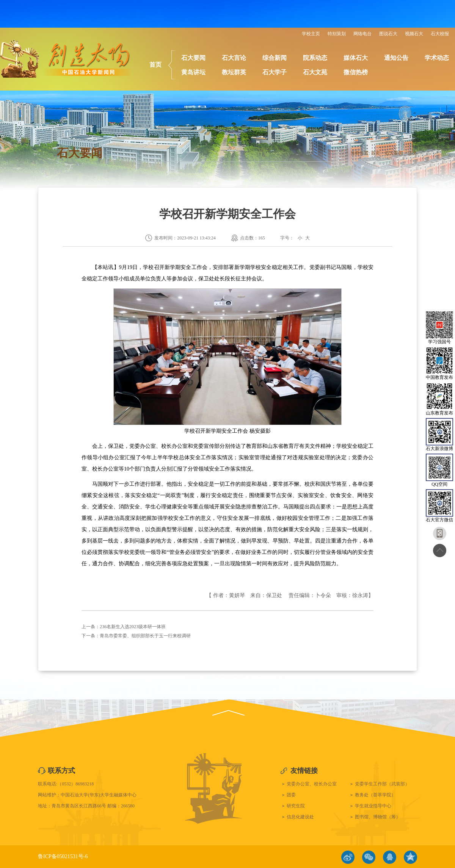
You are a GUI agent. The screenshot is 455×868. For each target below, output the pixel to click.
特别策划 (337, 34)
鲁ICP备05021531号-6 (63, 856)
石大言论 (234, 58)
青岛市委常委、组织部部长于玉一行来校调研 (145, 636)
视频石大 (414, 34)
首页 (155, 65)
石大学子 (275, 72)
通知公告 (396, 58)
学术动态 (437, 58)
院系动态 (315, 58)
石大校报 (440, 34)
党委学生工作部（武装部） (382, 784)
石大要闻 (193, 58)
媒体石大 (356, 58)
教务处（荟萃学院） (375, 795)
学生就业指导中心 (373, 806)
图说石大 (388, 34)
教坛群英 (234, 72)
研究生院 (296, 806)
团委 (291, 795)
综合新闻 (275, 58)
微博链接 (348, 857)
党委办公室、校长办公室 (312, 784)
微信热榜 (356, 72)
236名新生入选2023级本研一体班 (133, 627)
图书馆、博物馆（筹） (378, 817)
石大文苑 (315, 72)
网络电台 (362, 34)
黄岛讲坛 (193, 72)
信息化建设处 (300, 817)
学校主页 (311, 34)
